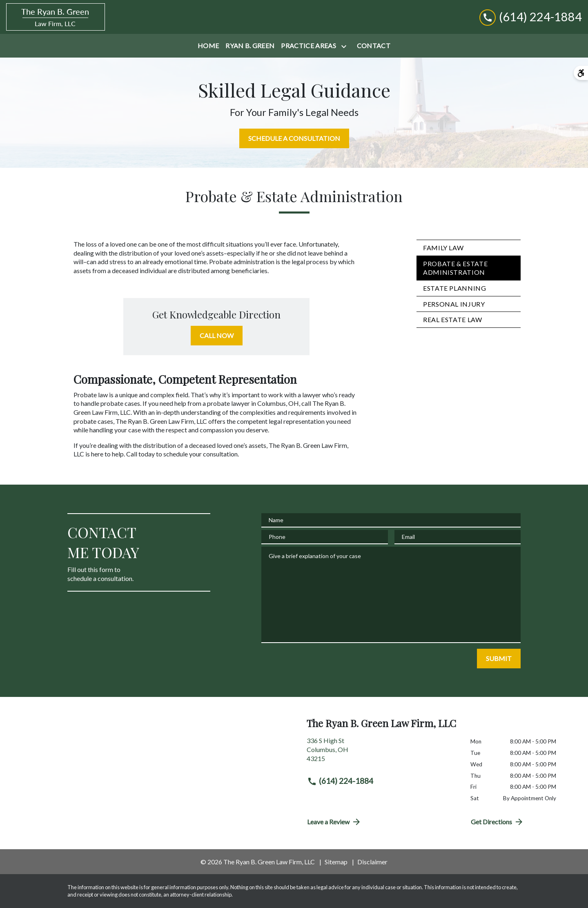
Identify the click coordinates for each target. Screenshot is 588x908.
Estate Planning (455, 288)
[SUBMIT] (499, 659)
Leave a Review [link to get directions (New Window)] (334, 822)
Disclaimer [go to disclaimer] (372, 862)
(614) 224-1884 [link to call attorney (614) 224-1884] (340, 781)
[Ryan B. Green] (250, 46)
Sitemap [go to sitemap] (336, 862)
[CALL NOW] (217, 336)
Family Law (443, 248)
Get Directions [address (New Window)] (497, 822)
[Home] (208, 46)
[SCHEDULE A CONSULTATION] (294, 138)
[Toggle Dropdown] (345, 46)
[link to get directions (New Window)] (382, 753)
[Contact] (374, 46)
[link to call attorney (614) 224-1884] (531, 17)
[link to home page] (56, 17)
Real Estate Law (453, 319)
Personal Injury (454, 304)
